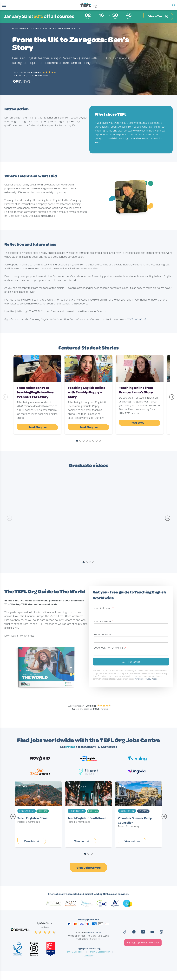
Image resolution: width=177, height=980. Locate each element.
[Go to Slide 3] (84, 441)
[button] (4, 5)
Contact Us (89, 956)
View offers (158, 17)
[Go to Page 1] (85, 854)
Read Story (37, 427)
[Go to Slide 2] (80, 441)
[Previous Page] (13, 818)
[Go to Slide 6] (93, 441)
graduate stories (30, 28)
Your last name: (103, 621)
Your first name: (104, 608)
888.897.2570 (94, 933)
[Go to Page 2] (88, 854)
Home (15, 28)
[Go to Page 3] (92, 854)
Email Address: (103, 635)
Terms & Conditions (75, 952)
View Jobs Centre (88, 868)
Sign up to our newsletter (143, 943)
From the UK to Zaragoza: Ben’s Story (62, 28)
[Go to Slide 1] (77, 441)
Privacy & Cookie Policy (99, 952)
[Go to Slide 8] (100, 441)
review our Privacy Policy (146, 679)
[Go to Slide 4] (87, 441)
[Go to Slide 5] (90, 441)
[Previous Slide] (5, 398)
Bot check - (110, 648)
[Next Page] (164, 818)
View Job (32, 841)
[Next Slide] (172, 398)
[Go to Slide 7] (97, 441)
